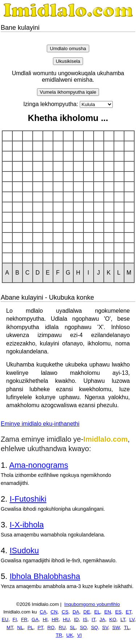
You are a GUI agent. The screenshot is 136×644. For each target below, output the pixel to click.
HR (55, 619)
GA (35, 619)
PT (40, 627)
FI (15, 619)
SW (116, 627)
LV (132, 619)
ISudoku (24, 550)
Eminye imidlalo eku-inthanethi (40, 424)
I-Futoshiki (28, 499)
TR (59, 635)
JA (102, 619)
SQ (94, 627)
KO (113, 619)
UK (70, 635)
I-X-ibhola (26, 525)
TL (127, 627)
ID (76, 619)
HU (66, 619)
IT (94, 619)
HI (45, 619)
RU (62, 627)
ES (118, 612)
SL (73, 627)
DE (87, 612)
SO (83, 627)
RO (51, 627)
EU (5, 619)
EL (97, 612)
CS (65, 612)
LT (123, 619)
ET (129, 612)
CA (43, 612)
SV (105, 627)
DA (76, 612)
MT (10, 627)
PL (30, 627)
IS (85, 619)
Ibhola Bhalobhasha (45, 576)
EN (108, 612)
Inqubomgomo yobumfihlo (92, 604)
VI (80, 635)
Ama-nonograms (39, 465)
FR (24, 619)
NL (20, 627)
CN (54, 612)
